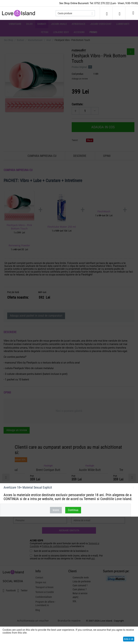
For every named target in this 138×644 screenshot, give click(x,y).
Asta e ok (129, 639)
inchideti (133, 488)
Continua (73, 510)
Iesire (56, 510)
